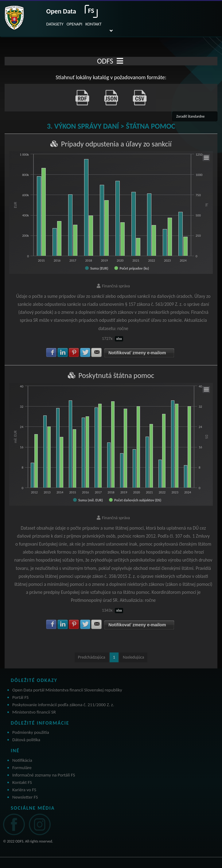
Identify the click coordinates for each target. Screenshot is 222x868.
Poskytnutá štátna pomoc (116, 375)
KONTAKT (93, 24)
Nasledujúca (133, 657)
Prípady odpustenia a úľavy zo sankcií (116, 144)
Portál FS (20, 697)
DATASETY (55, 24)
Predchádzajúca (92, 657)
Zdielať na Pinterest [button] (74, 352)
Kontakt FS (22, 782)
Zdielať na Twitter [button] (85, 352)
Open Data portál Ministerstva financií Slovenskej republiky (67, 690)
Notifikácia (22, 760)
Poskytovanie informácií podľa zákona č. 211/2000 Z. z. (63, 705)
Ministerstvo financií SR (34, 712)
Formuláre (22, 768)
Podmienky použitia (31, 732)
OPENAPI (74, 24)
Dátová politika (26, 740)
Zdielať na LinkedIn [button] (63, 352)
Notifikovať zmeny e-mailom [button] (137, 353)
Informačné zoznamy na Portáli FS (44, 775)
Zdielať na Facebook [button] (51, 352)
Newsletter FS (25, 797)
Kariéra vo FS (24, 790)
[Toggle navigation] (120, 61)
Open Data (61, 11)
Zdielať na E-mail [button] (96, 352)
